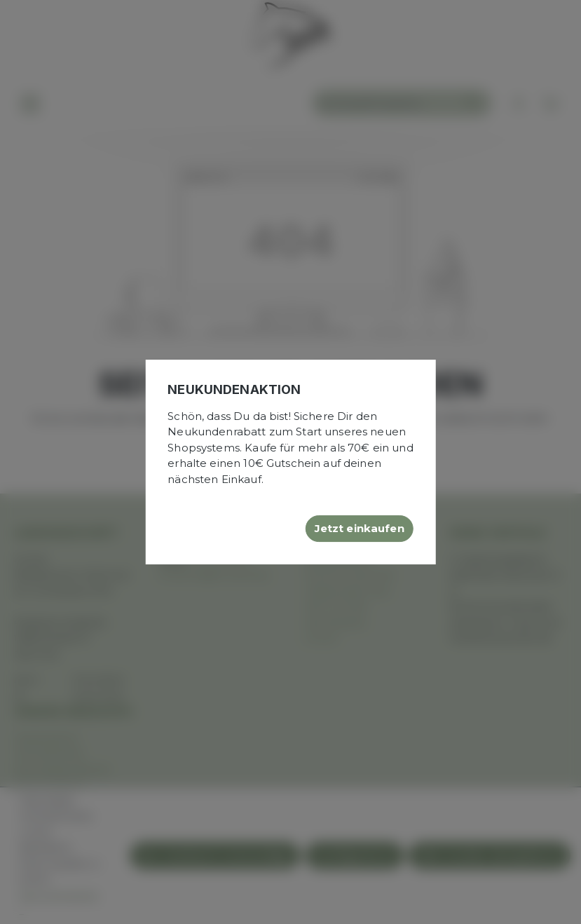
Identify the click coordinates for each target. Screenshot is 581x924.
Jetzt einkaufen (360, 528)
